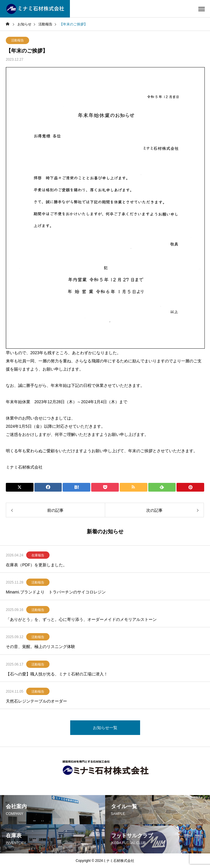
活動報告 (17, 40)
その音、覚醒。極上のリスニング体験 (40, 647)
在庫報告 (38, 555)
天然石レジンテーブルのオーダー (36, 701)
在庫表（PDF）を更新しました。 (36, 565)
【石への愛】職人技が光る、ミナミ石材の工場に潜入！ (57, 674)
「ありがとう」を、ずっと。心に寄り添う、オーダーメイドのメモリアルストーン (81, 619)
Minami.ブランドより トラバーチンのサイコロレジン (56, 592)
